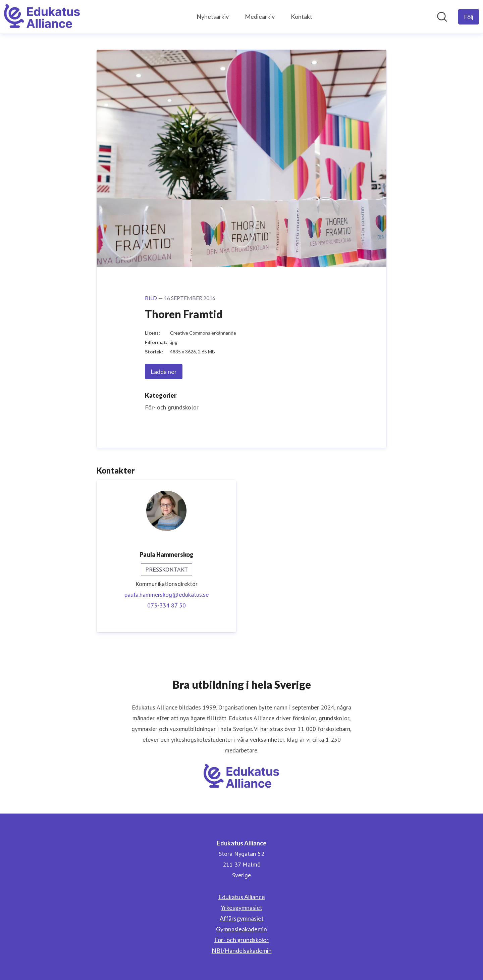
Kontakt (302, 16)
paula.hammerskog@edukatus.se (167, 595)
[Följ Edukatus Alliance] (469, 17)
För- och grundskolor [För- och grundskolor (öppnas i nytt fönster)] (241, 940)
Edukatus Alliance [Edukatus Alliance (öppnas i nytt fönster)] (242, 897)
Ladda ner (164, 372)
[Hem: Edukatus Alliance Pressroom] (42, 17)
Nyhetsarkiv (213, 16)
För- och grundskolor (172, 407)
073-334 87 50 (167, 605)
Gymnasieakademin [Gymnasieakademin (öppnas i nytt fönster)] (241, 929)
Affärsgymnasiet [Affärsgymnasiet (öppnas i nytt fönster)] (242, 918)
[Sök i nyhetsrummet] (442, 17)
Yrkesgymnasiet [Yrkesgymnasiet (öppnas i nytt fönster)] (241, 908)
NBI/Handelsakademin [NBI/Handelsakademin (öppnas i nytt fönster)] (242, 950)
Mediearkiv (260, 16)
